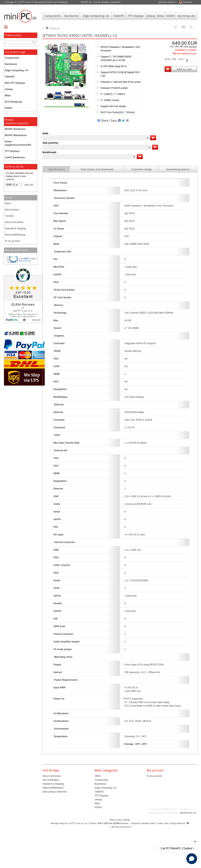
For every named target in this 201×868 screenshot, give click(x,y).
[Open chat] (192, 859)
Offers (98, 776)
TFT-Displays (136, 16)
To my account (12, 241)
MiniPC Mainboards (16, 135)
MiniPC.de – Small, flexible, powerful (100, 2)
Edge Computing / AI (96, 16)
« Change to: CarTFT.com (35, 2)
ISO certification (51, 780)
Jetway (151, 16)
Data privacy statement (55, 792)
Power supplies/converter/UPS (18, 143)
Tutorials (9, 216)
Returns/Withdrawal (15, 235)
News (8, 203)
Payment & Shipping (16, 228)
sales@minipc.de (188, 813)
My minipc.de (186, 16)
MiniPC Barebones (15, 129)
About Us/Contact (14, 222)
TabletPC (119, 16)
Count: (181, 59)
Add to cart (184, 69)
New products (12, 210)
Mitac (161, 16)
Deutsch (188, 2)
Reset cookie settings (120, 820)
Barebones (71, 16)
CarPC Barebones (15, 157)
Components (53, 16)
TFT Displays (12, 151)
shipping (193, 46)
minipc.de (53, 27)
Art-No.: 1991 (170, 59)
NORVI (170, 16)
